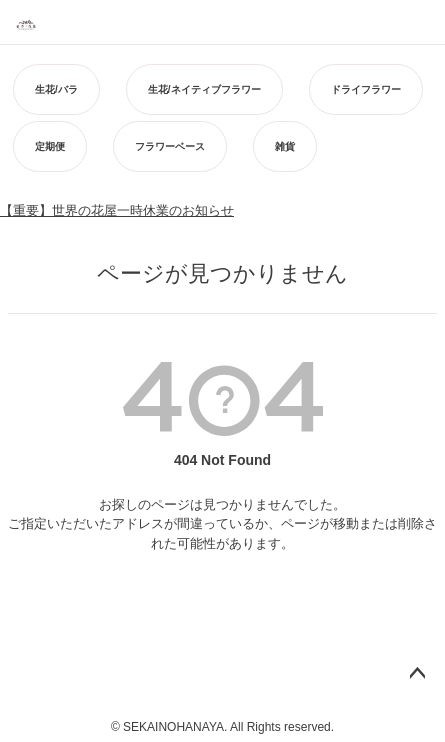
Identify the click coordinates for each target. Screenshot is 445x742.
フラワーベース (170, 146)
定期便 (50, 146)
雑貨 (285, 146)
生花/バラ (56, 89)
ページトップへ (417, 674)
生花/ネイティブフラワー (204, 89)
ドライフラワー (366, 89)
